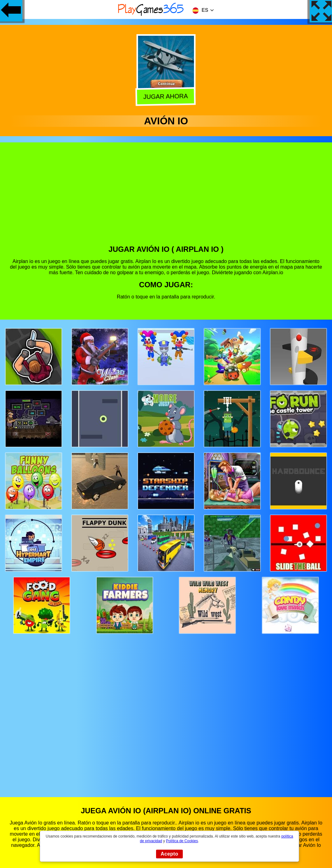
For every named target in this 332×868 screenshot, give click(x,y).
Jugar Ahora (166, 96)
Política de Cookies (182, 841)
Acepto (170, 854)
